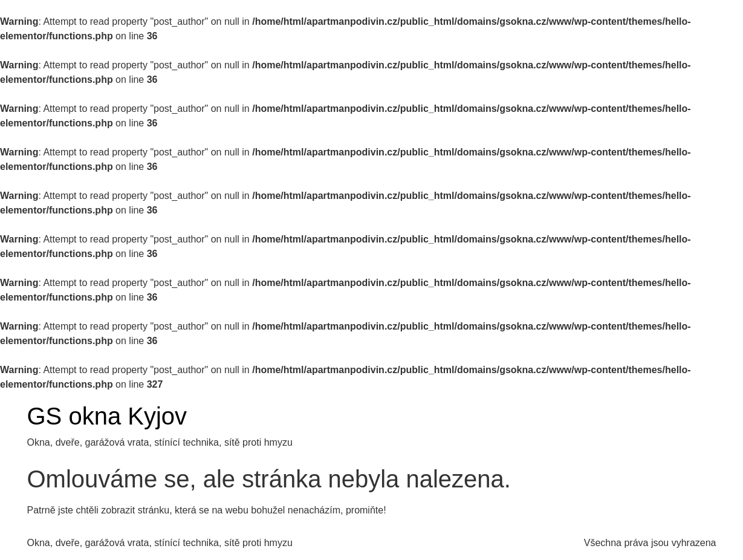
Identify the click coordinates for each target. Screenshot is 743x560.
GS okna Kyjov (107, 416)
